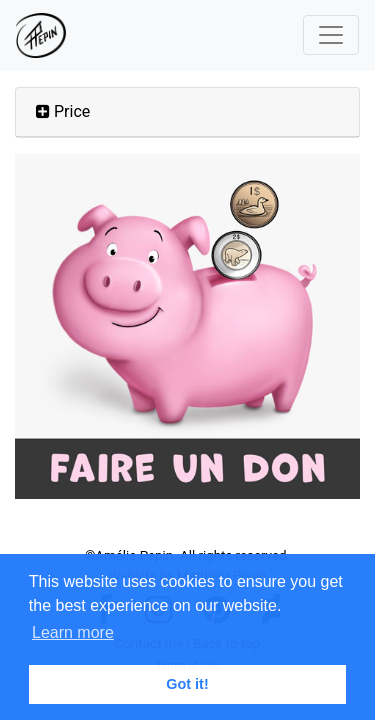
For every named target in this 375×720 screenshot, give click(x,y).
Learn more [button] (73, 632)
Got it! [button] (187, 684)
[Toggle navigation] (331, 35)
